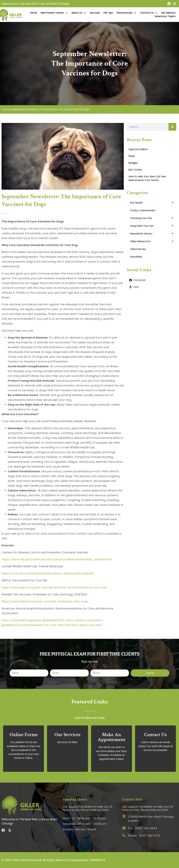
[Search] (172, 127)
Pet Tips (108, 13)
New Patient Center (54, 13)
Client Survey (138, 249)
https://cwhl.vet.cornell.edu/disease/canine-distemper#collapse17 (48, 573)
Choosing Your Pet (141, 218)
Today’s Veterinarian (143, 210)
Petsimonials (126, 13)
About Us (79, 13)
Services (95, 13)
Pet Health (136, 203)
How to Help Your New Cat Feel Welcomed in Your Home (147, 178)
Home (33, 13)
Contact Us (149, 13)
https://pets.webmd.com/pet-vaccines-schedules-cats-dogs (45, 601)
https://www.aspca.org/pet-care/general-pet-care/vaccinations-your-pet (54, 587)
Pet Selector (168, 13)
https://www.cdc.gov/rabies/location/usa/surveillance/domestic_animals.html (57, 559)
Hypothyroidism (138, 149)
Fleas (132, 156)
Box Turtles (135, 170)
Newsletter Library (141, 234)
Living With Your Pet (142, 226)
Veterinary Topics (165, 16)
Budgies (133, 163)
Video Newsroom (140, 241)
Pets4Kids (136, 257)
